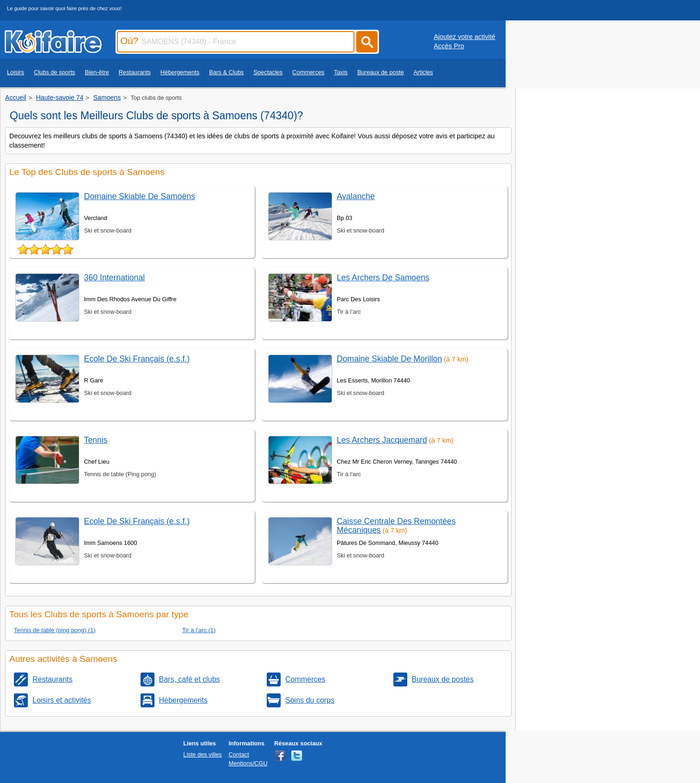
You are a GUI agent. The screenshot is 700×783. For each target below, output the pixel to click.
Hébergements (180, 72)
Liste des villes (202, 754)
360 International (114, 278)
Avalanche (356, 196)
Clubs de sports (55, 72)
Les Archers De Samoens (383, 278)
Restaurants (135, 72)
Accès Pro (449, 46)
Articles (424, 72)
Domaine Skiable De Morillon (389, 359)
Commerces (308, 72)
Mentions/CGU (248, 763)
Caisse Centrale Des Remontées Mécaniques (396, 526)
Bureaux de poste (380, 72)
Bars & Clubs (227, 72)
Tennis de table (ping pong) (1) (55, 630)
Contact (239, 754)
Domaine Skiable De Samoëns (140, 196)
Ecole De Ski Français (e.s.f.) (137, 359)
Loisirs (16, 72)
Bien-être (97, 72)
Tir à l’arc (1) (199, 630)
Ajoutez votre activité (465, 37)
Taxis (341, 72)
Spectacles (268, 72)
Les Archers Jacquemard (382, 440)
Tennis (96, 440)
